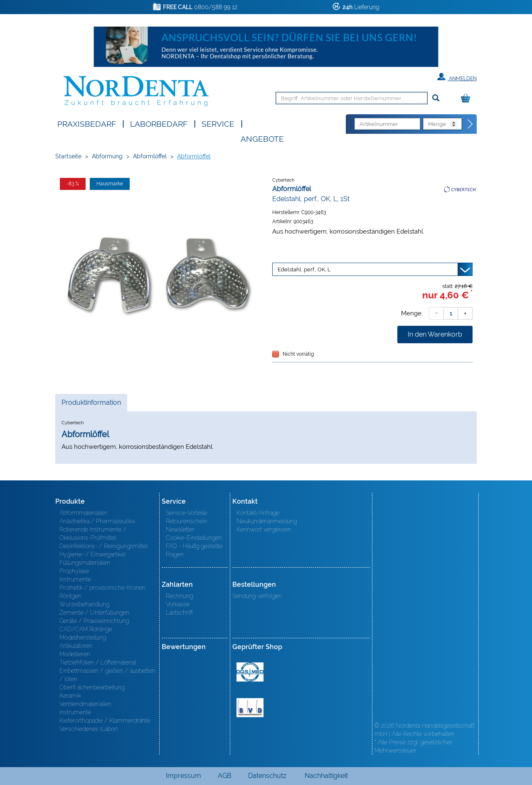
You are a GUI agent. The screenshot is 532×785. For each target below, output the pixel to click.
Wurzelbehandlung (84, 604)
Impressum (183, 776)
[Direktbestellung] (470, 124)
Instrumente (75, 579)
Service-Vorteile (186, 513)
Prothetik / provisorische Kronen (102, 588)
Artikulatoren (76, 646)
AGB (225, 776)
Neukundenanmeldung (267, 521)
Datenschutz (267, 776)
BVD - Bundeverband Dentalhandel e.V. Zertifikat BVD (250, 708)
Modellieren (75, 654)
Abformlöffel (150, 156)
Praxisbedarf (87, 123)
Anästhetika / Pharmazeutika (97, 521)
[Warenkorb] (468, 99)
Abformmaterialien (84, 513)
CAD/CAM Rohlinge (86, 629)
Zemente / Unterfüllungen (94, 613)
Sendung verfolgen (257, 596)
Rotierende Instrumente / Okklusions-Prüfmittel (93, 534)
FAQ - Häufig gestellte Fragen (194, 550)
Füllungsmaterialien (85, 563)
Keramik (70, 696)
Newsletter (180, 529)
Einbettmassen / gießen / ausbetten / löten (107, 675)
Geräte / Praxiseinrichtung (94, 621)
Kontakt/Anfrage (258, 513)
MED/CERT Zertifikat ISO (250, 672)
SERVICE (218, 123)
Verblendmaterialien (85, 704)
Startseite (68, 156)
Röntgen (70, 596)
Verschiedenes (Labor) (89, 729)
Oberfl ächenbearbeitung (92, 687)
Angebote (262, 138)
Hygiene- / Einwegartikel (92, 554)
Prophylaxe (74, 571)
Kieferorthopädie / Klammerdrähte (105, 721)
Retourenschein (187, 521)
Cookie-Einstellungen (194, 538)
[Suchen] (436, 98)
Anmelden (457, 77)
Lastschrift (179, 613)
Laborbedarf (159, 123)
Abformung (107, 156)
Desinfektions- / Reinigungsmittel (103, 546)
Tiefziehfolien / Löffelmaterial (98, 662)
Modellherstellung (83, 637)
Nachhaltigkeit (326, 776)
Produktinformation (91, 405)
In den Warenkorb (435, 334)
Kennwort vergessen (264, 529)
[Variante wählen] (372, 269)
